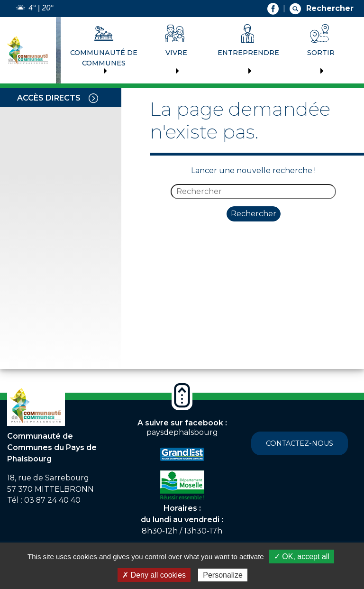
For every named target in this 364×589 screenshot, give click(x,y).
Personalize (223, 575)
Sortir (321, 53)
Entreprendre (248, 53)
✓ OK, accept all (302, 557)
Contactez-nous (300, 443)
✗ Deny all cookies (154, 575)
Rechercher (254, 214)
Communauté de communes (104, 58)
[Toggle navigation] (93, 98)
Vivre (176, 53)
